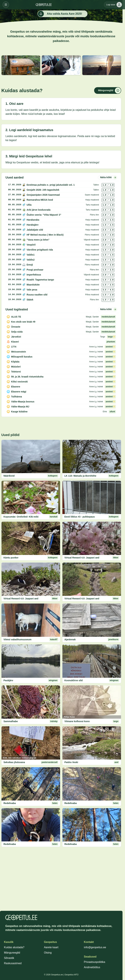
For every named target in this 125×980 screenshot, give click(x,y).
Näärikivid (9, 476)
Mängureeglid (12, 953)
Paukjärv (8, 680)
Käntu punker (11, 558)
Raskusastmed (13, 963)
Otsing (48, 953)
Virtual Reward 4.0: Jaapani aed (82, 558)
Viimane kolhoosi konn (77, 721)
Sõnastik (9, 958)
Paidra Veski (71, 762)
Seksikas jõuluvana (14, 762)
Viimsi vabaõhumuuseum (18, 639)
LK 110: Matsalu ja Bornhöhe (80, 476)
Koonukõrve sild (74, 680)
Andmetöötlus (92, 967)
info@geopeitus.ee (95, 947)
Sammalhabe (11, 721)
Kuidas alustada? (14, 947)
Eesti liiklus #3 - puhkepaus (80, 517)
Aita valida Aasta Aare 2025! (60, 14)
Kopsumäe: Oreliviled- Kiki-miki (21, 517)
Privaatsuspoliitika (94, 962)
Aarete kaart (51, 947)
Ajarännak (70, 639)
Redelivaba (10, 803)
